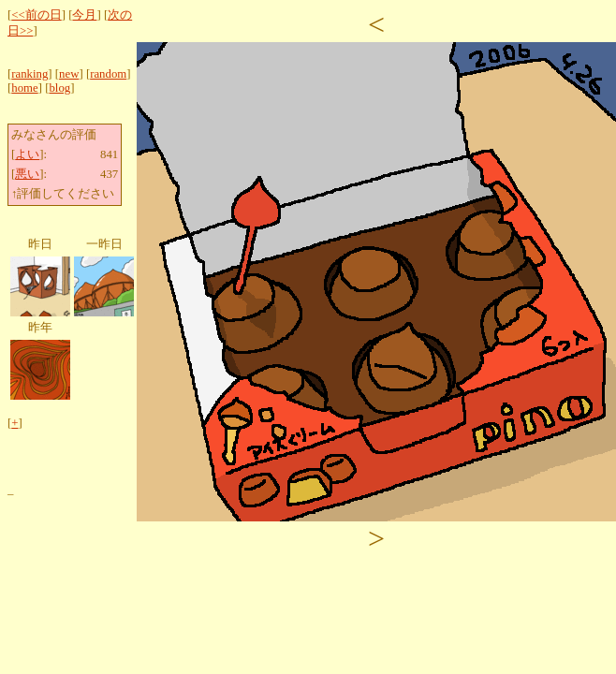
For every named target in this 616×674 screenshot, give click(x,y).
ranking (29, 74)
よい (27, 154)
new (69, 74)
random (108, 74)
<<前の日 (36, 15)
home (24, 88)
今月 (84, 15)
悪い (27, 174)
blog (59, 88)
